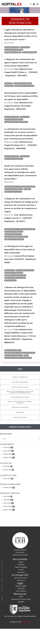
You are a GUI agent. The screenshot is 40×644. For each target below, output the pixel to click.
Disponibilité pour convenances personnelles (20, 187)
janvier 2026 (9, 457)
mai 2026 (8, 496)
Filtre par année (6, 434)
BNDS (21, 597)
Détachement (25, 47)
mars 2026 (9, 451)
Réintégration (10, 270)
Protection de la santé (20, 387)
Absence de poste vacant (13, 192)
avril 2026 (8, 447)
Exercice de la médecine (20, 407)
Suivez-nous (21, 580)
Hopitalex (21, 602)
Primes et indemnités (20, 377)
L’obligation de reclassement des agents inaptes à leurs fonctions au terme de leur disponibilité (21, 62)
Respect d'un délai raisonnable (15, 278)
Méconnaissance (10, 280)
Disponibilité (9, 86)
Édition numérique (21, 567)
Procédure (20, 412)
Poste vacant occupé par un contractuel (18, 358)
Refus (26, 355)
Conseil (21, 570)
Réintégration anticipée (13, 52)
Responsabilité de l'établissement (16, 122)
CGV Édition (21, 589)
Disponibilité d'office (12, 47)
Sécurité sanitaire (20, 417)
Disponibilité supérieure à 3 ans (15, 275)
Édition (21, 562)
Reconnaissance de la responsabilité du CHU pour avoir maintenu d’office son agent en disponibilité (21, 96)
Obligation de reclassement (24, 86)
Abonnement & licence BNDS (21, 599)
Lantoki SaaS (26, 622)
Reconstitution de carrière (25, 270)
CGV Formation (21, 591)
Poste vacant (25, 117)
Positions (27, 189)
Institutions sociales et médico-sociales (20, 402)
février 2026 (9, 454)
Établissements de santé (20, 397)
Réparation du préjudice (13, 350)
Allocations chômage (29, 52)
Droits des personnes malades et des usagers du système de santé (20, 392)
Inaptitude (8, 83)
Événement (21, 572)
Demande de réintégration (14, 50)
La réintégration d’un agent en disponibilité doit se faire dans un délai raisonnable (20, 249)
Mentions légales (21, 586)
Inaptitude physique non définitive (16, 237)
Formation (21, 565)
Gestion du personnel (20, 382)
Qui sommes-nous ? (21, 578)
